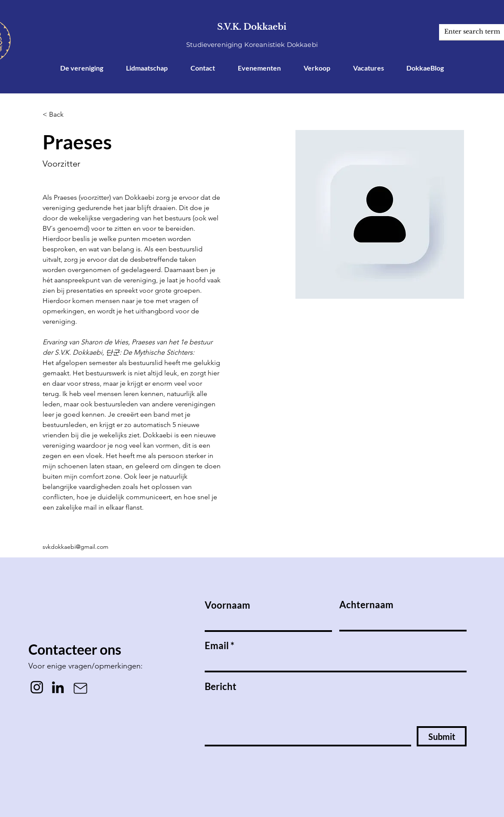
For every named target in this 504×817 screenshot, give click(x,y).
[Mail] (80, 688)
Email (217, 646)
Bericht (221, 687)
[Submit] (442, 736)
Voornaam (227, 605)
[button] (60, 115)
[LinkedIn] (58, 687)
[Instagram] (37, 687)
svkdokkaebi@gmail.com (75, 547)
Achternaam (366, 605)
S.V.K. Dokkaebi (252, 27)
